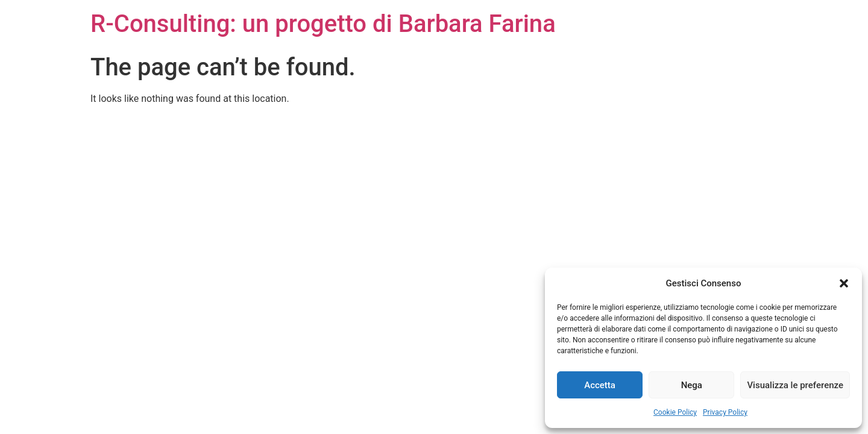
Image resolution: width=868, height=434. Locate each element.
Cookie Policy (675, 412)
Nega (692, 385)
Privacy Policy (725, 412)
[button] (844, 283)
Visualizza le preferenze (795, 385)
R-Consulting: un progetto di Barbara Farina (323, 24)
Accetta (600, 385)
